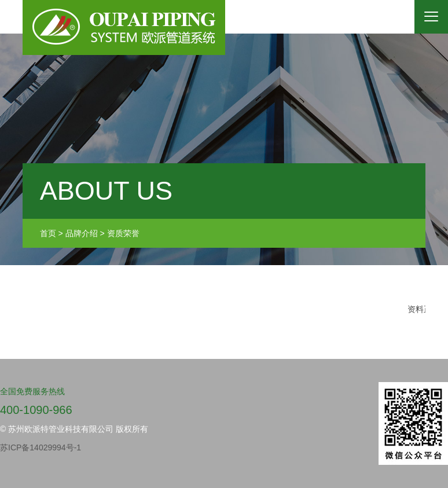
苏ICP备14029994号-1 (41, 447)
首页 (48, 233)
